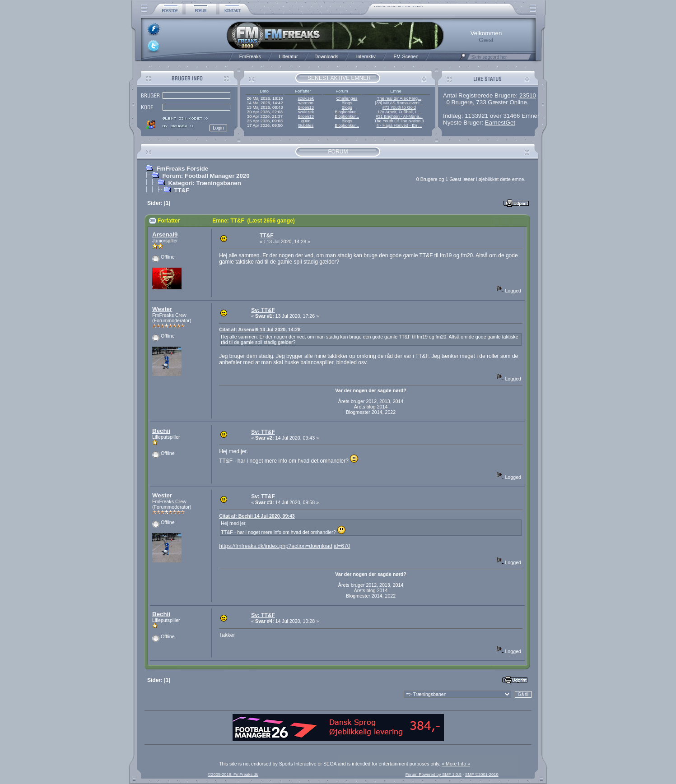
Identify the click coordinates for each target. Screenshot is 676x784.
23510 (528, 95)
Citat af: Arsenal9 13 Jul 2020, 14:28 (260, 329)
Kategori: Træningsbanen (204, 183)
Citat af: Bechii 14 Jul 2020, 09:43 (257, 516)
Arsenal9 (165, 234)
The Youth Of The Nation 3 (399, 121)
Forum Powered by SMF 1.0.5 (434, 775)
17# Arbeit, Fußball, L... (399, 112)
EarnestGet (500, 123)
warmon (306, 103)
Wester (162, 309)
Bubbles (306, 125)
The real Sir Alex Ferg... (399, 98)
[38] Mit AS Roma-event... (399, 103)
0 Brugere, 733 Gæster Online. (487, 102)
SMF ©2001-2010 (482, 775)
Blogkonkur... (347, 112)
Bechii (161, 431)
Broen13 (306, 107)
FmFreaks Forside (182, 169)
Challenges (347, 98)
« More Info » (456, 764)
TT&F (182, 190)
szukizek (306, 98)
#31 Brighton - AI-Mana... (399, 116)
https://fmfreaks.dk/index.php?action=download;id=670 (284, 546)
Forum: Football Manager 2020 (206, 176)
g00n (306, 121)
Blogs (347, 103)
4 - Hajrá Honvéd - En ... (399, 125)
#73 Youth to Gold (399, 107)
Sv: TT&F (263, 310)
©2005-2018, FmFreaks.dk (233, 775)
